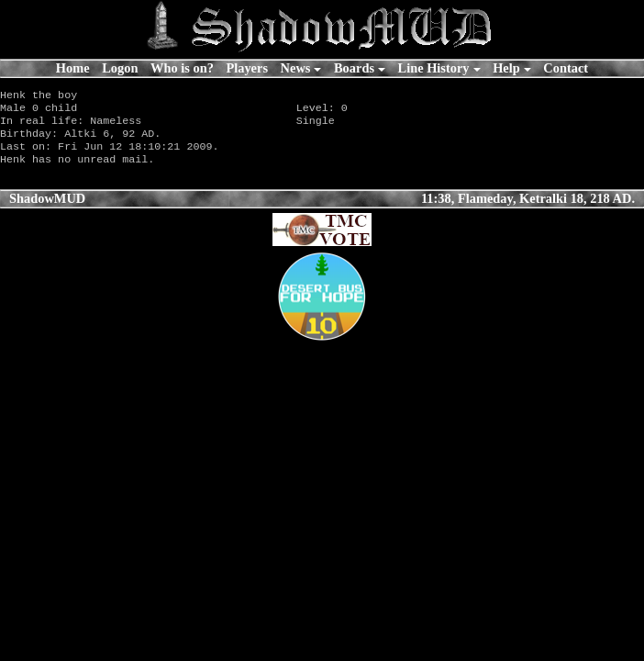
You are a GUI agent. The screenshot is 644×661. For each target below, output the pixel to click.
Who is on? (182, 68)
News (296, 68)
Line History (434, 68)
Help (506, 68)
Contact (566, 68)
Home (73, 68)
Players (247, 68)
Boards (354, 68)
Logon (120, 68)
